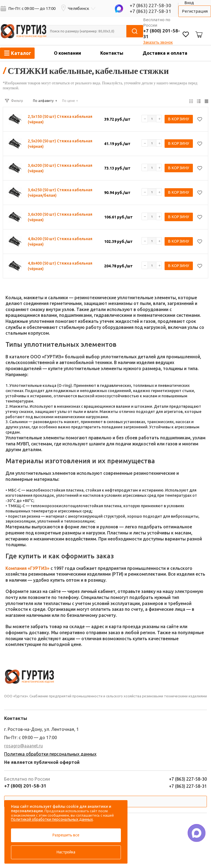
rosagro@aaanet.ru (23, 746)
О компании (67, 53)
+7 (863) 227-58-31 (150, 11)
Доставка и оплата (165, 53)
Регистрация (195, 11)
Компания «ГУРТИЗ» (27, 568)
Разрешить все (66, 835)
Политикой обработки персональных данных (52, 819)
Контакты (112, 53)
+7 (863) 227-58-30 (150, 5)
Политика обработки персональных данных (50, 754)
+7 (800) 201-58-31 (25, 786)
